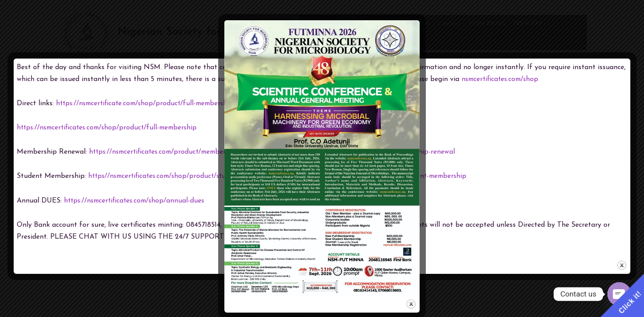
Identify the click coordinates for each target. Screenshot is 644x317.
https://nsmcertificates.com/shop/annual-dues (137, 201)
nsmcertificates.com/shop (502, 79)
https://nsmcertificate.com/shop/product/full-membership (148, 103)
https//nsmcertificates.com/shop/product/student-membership (188, 176)
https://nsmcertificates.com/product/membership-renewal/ (182, 152)
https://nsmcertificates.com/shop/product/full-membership (111, 128)
